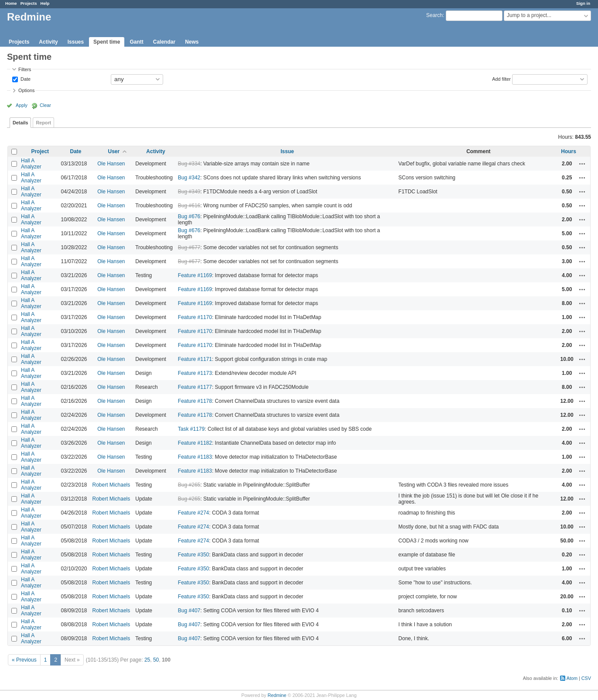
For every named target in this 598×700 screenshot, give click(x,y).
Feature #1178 (195, 401)
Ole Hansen (111, 164)
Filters (25, 69)
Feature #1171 (195, 359)
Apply (22, 105)
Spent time (107, 42)
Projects (29, 3)
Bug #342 (189, 178)
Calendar (164, 42)
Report (43, 123)
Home (11, 3)
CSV (586, 678)
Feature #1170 (195, 317)
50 (156, 660)
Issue (287, 151)
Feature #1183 (195, 457)
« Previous (24, 660)
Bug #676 (189, 216)
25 (147, 660)
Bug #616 (189, 206)
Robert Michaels (111, 485)
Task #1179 (191, 429)
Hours (569, 151)
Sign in (583, 3)
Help (45, 3)
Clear (45, 105)
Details (20, 123)
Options (26, 90)
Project (40, 151)
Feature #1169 (195, 275)
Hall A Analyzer (31, 164)
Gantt (136, 42)
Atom (572, 678)
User (114, 151)
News (192, 42)
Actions (582, 164)
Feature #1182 (195, 443)
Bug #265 (189, 485)
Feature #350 (193, 555)
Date (25, 79)
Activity (48, 42)
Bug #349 (189, 192)
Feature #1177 (195, 387)
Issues (76, 42)
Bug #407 (189, 611)
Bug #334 (189, 164)
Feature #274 (193, 513)
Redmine (277, 695)
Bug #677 (189, 247)
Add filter (501, 79)
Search (434, 15)
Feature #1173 (195, 373)
